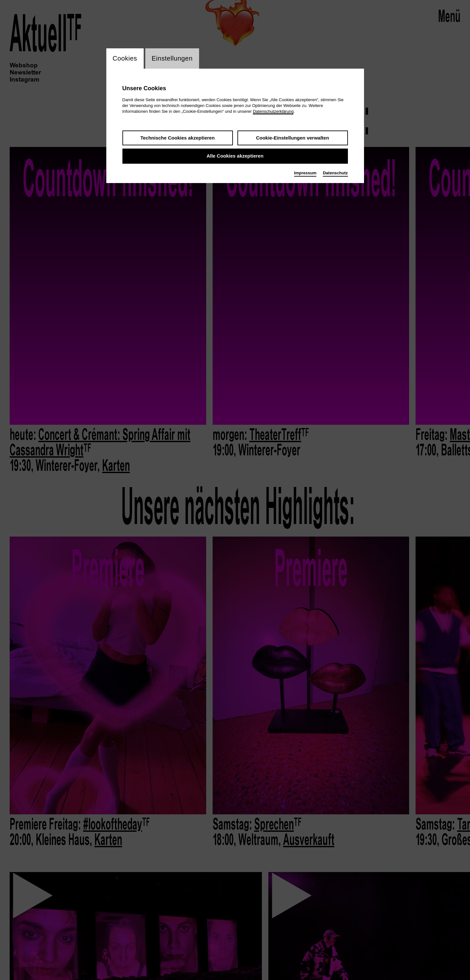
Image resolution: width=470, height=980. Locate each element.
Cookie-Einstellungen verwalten (293, 138)
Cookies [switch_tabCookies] (126, 59)
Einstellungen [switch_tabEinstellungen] (176, 59)
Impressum (305, 174)
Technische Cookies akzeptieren (178, 138)
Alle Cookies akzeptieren (235, 157)
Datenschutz (335, 174)
